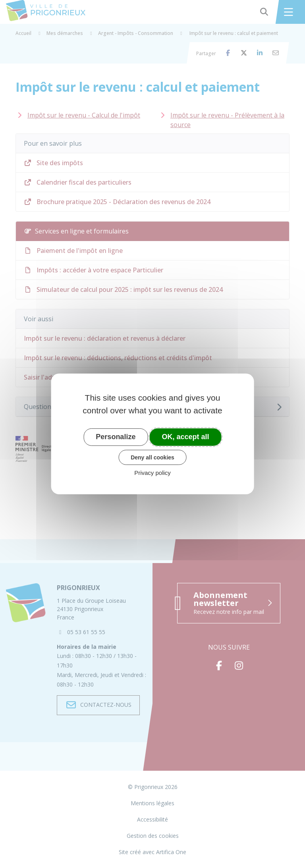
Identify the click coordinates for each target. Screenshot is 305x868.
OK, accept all (186, 437)
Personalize (116, 437)
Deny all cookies (152, 457)
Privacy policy (152, 473)
